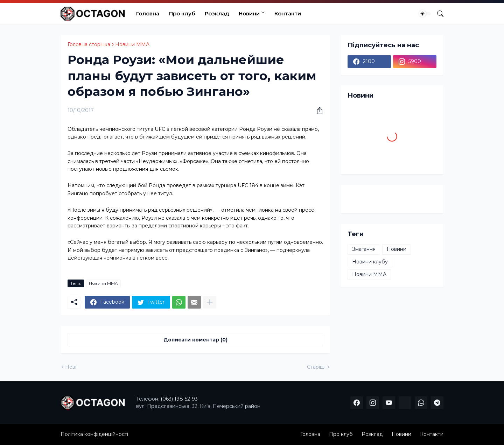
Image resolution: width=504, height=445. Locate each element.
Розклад (217, 13)
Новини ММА (132, 44)
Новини (249, 13)
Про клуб (182, 13)
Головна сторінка (89, 44)
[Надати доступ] (317, 111)
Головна (148, 13)
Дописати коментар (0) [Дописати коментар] (195, 340)
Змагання (364, 249)
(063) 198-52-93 (179, 399)
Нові (71, 367)
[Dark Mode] (425, 14)
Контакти (288, 13)
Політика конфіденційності (94, 434)
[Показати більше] (210, 302)
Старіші (316, 367)
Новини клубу (370, 262)
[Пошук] (437, 14)
